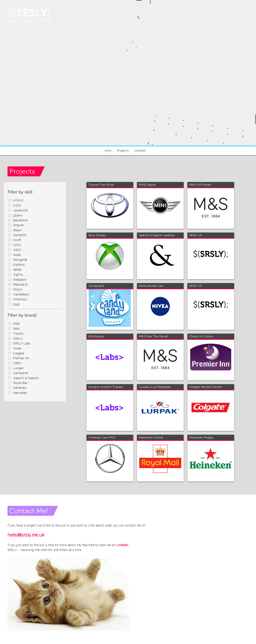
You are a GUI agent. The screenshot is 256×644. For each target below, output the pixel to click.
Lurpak (18, 368)
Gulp (16, 305)
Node (17, 255)
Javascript (21, 211)
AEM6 (17, 270)
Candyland (21, 373)
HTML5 (18, 201)
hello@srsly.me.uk (26, 536)
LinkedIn (122, 545)
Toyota (18, 334)
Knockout (20, 300)
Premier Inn (21, 359)
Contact (140, 151)
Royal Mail (20, 383)
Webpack (20, 280)
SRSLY (18, 339)
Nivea (17, 349)
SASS (17, 250)
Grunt (17, 240)
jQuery (18, 216)
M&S (17, 324)
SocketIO (20, 235)
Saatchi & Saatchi (26, 378)
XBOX (17, 363)
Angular (19, 225)
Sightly (18, 275)
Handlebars (21, 295)
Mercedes (20, 393)
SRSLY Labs (22, 344)
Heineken (20, 388)
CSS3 (17, 206)
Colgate (19, 354)
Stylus (18, 290)
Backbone (20, 221)
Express (19, 265)
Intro (108, 151)
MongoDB (20, 260)
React (17, 230)
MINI (16, 329)
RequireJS (21, 285)
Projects (123, 151)
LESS (17, 245)
